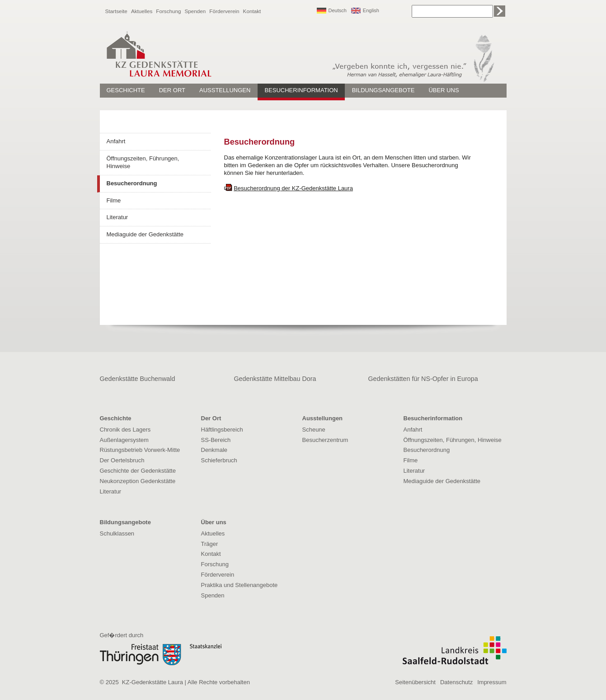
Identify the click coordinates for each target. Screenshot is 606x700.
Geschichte (126, 90)
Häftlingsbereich (222, 430)
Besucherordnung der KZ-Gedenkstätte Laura (293, 188)
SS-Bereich (216, 440)
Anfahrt (116, 141)
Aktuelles (142, 11)
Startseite (116, 11)
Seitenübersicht (415, 682)
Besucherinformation (301, 90)
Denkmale (214, 450)
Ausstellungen (225, 90)
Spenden (195, 11)
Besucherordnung (132, 183)
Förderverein (224, 11)
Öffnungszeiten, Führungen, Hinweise (143, 162)
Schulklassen (117, 533)
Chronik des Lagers (125, 430)
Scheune (314, 430)
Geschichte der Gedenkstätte (138, 471)
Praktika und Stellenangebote (240, 585)
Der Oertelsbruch (122, 460)
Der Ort (172, 90)
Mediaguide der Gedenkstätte (145, 234)
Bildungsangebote (383, 90)
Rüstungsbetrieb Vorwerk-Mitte (140, 450)
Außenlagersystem (124, 440)
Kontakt (252, 11)
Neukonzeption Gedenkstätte (138, 481)
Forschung (168, 11)
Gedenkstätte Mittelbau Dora (275, 379)
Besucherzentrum (325, 440)
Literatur (117, 217)
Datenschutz (456, 682)
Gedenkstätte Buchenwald (138, 379)
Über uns (444, 90)
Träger (210, 544)
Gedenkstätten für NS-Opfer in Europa (423, 379)
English (371, 10)
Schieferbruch (219, 460)
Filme (114, 200)
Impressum (492, 682)
